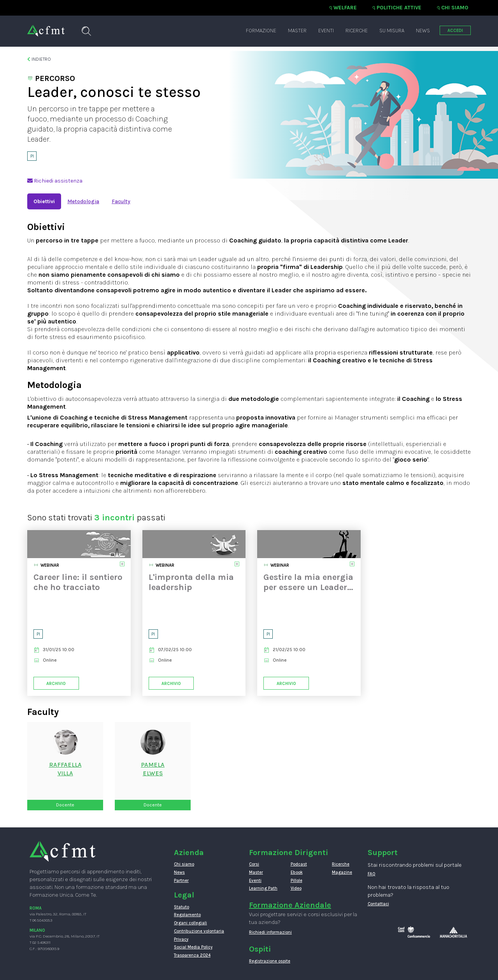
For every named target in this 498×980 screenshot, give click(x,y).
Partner (181, 881)
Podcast (299, 864)
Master (297, 31)
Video (296, 888)
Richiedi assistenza (55, 181)
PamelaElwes (153, 769)
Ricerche (357, 31)
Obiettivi (44, 201)
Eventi (326, 31)
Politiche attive (399, 8)
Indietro (39, 59)
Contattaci (378, 904)
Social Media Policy (193, 947)
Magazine (342, 872)
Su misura (392, 31)
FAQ (372, 874)
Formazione (261, 31)
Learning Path (263, 888)
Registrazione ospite (270, 961)
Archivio (56, 684)
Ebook (297, 872)
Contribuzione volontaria (199, 931)
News (423, 31)
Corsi (254, 864)
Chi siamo (455, 8)
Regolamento (187, 915)
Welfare (345, 8)
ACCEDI (455, 31)
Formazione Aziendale (290, 905)
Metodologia (83, 201)
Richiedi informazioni (270, 932)
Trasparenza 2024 (192, 955)
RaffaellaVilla (65, 769)
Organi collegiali (190, 923)
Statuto (181, 907)
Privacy (181, 939)
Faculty (121, 201)
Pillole (296, 881)
